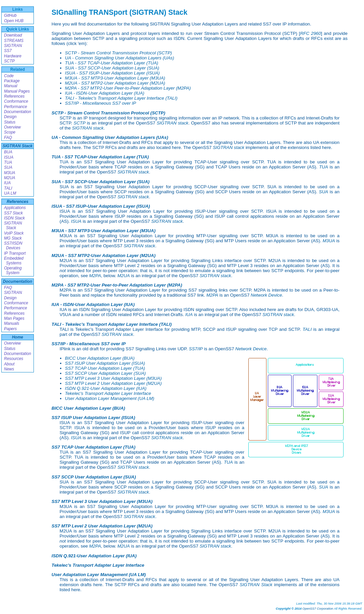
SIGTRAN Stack (18, 146)
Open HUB (14, 21)
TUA (8, 162)
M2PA (95, 276)
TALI (8, 188)
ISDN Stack (14, 218)
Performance (16, 107)
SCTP (9, 61)
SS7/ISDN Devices (13, 246)
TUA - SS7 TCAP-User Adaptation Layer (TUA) (112, 63)
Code (9, 76)
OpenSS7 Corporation (318, 609)
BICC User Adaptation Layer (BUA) (100, 358)
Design (10, 117)
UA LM (10, 193)
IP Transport (15, 253)
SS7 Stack (13, 213)
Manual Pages (17, 91)
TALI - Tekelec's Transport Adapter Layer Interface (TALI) (121, 98)
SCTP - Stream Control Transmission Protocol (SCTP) (118, 53)
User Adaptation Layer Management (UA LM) (110, 398)
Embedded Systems (14, 261)
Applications (15, 208)
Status (10, 122)
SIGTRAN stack (172, 123)
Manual (11, 86)
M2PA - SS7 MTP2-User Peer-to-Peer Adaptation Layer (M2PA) (128, 88)
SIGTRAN (13, 46)
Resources (14, 359)
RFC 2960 (310, 33)
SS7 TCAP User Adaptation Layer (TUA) (105, 368)
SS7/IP (196, 349)
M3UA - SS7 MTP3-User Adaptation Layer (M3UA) (115, 78)
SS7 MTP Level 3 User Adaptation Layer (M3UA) (113, 378)
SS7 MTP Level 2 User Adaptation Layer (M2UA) (113, 383)
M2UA (10, 178)
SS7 (8, 51)
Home (18, 337)
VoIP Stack (14, 233)
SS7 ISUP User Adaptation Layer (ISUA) (105, 363)
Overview (12, 127)
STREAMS (14, 41)
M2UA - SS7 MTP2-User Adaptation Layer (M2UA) (115, 83)
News (9, 369)
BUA (8, 152)
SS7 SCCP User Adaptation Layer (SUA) (105, 373)
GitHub (10, 15)
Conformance (16, 101)
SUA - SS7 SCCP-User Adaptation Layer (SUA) (112, 68)
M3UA (10, 173)
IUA (7, 183)
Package (12, 81)
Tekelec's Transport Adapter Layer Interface (108, 393)
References (14, 96)
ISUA (9, 157)
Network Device (266, 295)
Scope (10, 132)
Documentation (18, 112)
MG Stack (13, 238)
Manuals (12, 323)
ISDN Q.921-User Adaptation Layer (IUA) (106, 388)
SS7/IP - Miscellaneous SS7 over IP (101, 103)
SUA (8, 167)
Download (13, 35)
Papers (10, 329)
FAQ (8, 138)
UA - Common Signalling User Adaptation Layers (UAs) (120, 58)
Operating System (13, 270)
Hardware (13, 56)
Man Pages (14, 318)
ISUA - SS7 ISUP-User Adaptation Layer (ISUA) (112, 73)
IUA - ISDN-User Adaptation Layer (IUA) (105, 93)
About (9, 364)
